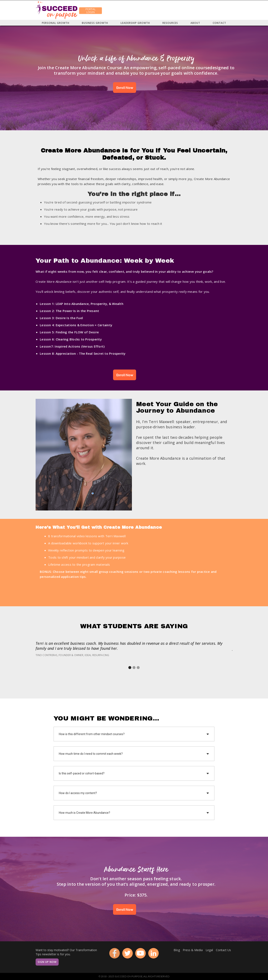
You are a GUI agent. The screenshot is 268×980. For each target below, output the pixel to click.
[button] (130, 668)
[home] (57, 10)
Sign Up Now (47, 962)
